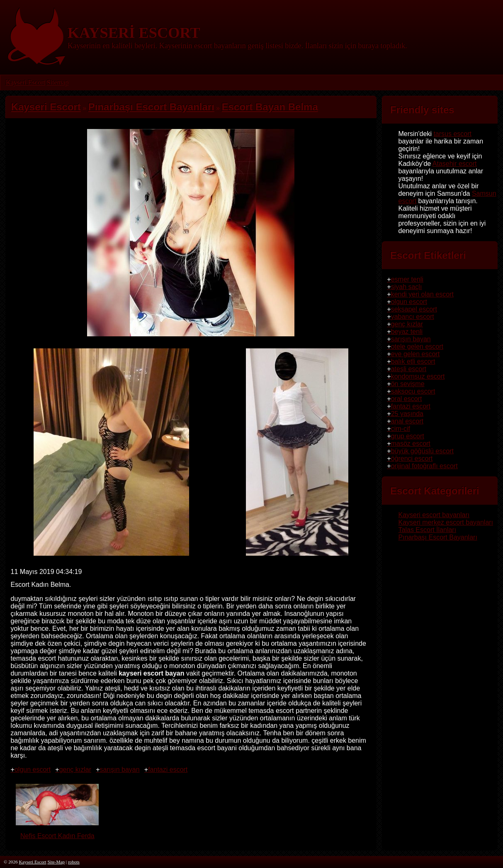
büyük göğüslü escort (422, 451)
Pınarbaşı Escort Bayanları (438, 537)
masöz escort (411, 444)
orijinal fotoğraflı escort (424, 466)
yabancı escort (413, 317)
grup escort (408, 436)
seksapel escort (414, 309)
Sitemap (57, 82)
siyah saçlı (407, 287)
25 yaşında (407, 414)
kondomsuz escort (418, 376)
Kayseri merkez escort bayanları (446, 522)
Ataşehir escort (455, 164)
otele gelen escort (417, 346)
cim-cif (401, 429)
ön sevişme (408, 384)
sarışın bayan (120, 770)
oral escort (407, 399)
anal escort (407, 421)
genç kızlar (75, 770)
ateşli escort (409, 369)
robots (74, 862)
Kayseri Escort (26, 82)
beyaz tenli (407, 332)
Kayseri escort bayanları (434, 515)
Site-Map (56, 862)
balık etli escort (413, 361)
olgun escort (33, 770)
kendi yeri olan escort (422, 294)
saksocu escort (413, 391)
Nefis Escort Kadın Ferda (57, 832)
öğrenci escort (412, 458)
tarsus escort (452, 134)
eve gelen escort (415, 354)
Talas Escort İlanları (428, 530)
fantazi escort (168, 770)
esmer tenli (407, 279)
